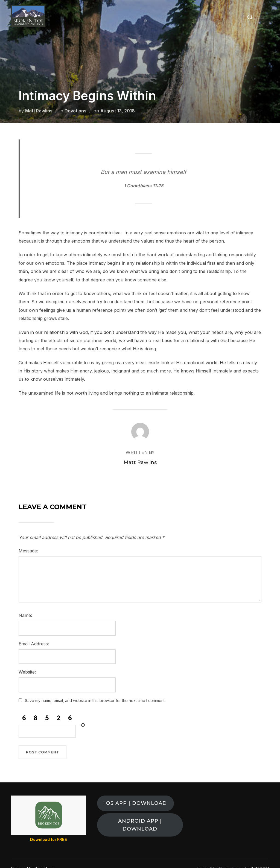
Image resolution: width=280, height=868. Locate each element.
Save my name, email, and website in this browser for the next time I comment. (95, 690)
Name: (25, 604)
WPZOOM (260, 857)
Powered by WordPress (33, 857)
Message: (28, 540)
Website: (27, 661)
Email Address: (34, 633)
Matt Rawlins (39, 100)
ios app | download (135, 792)
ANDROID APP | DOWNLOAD (140, 814)
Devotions (75, 100)
